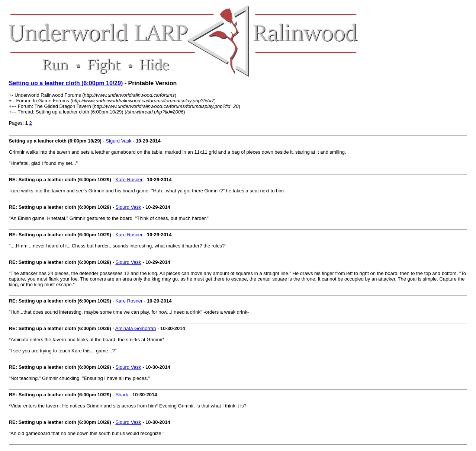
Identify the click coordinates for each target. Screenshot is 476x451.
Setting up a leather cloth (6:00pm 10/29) (66, 83)
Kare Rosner (129, 180)
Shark (122, 395)
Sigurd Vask (118, 141)
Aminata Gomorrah (136, 328)
